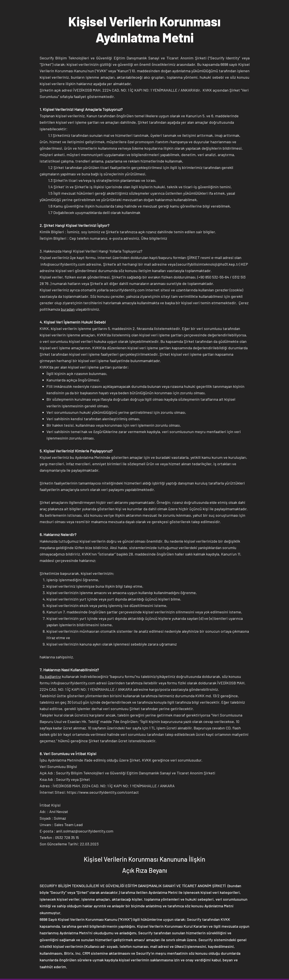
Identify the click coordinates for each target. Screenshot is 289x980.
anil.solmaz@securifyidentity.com (85, 831)
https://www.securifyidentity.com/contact (103, 792)
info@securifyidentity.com (63, 264)
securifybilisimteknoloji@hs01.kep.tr (208, 264)
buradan (68, 309)
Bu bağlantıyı (50, 676)
